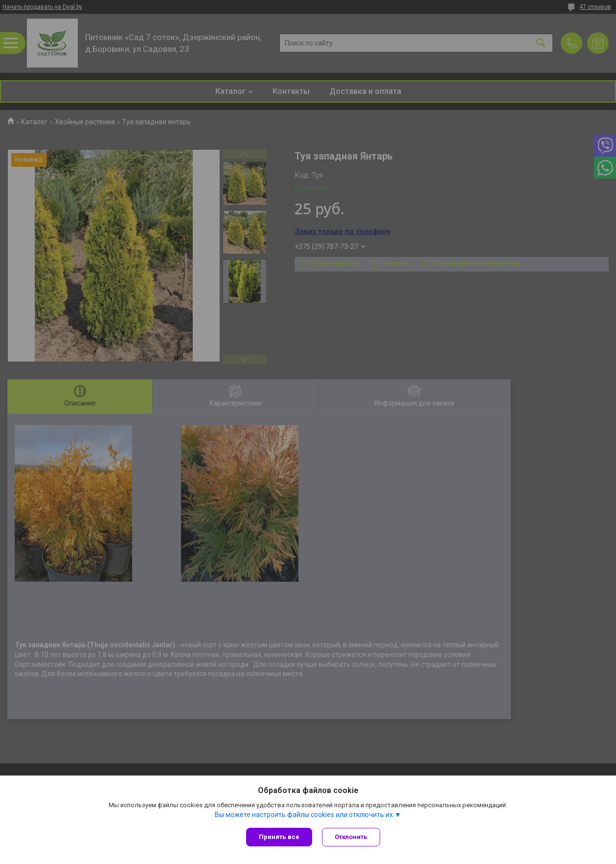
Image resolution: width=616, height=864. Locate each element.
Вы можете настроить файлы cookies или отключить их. (305, 815)
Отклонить (351, 837)
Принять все (279, 837)
